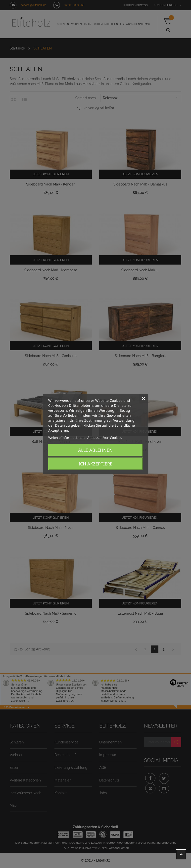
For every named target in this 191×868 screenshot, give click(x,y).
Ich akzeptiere (95, 464)
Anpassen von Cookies (95, 438)
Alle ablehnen (95, 450)
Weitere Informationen (63, 438)
